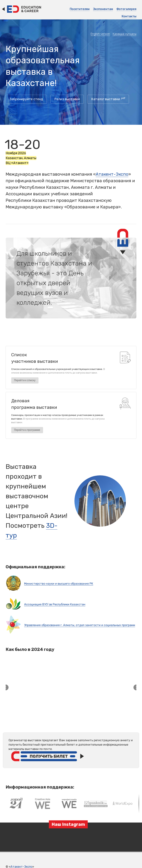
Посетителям (80, 9)
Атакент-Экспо (112, 174)
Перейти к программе (27, 430)
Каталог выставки (108, 99)
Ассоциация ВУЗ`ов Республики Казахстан (55, 604)
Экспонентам (103, 9)
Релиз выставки (67, 99)
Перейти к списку (25, 380)
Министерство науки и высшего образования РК (59, 584)
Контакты (129, 16)
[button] (6, 787)
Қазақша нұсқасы (124, 34)
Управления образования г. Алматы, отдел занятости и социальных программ (80, 625)
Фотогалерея (126, 9)
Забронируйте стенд (26, 99)
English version (100, 34)
